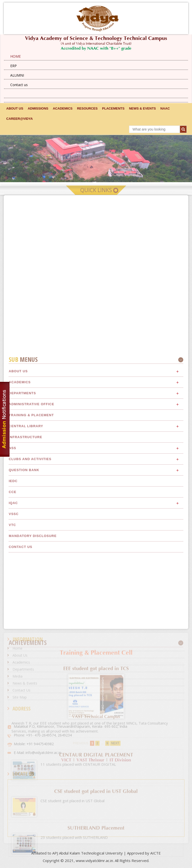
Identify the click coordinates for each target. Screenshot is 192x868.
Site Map (20, 697)
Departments (22, 587)
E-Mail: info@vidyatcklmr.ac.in (37, 753)
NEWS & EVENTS (142, 108)
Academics (20, 576)
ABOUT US (15, 108)
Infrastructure (25, 631)
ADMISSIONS (38, 108)
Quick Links (96, 194)
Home (17, 648)
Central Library (26, 620)
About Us (18, 565)
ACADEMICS (63, 108)
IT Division (120, 760)
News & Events (25, 683)
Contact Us (21, 690)
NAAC (165, 108)
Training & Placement (31, 609)
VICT (66, 760)
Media (17, 676)
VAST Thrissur (90, 760)
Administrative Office (31, 598)
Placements (113, 108)
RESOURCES (87, 108)
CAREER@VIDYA (19, 119)
